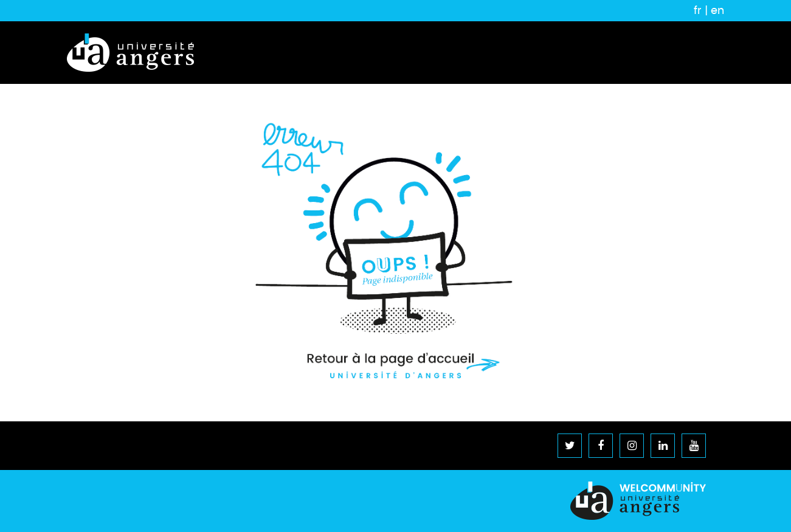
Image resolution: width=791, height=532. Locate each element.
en (717, 10)
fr (698, 10)
